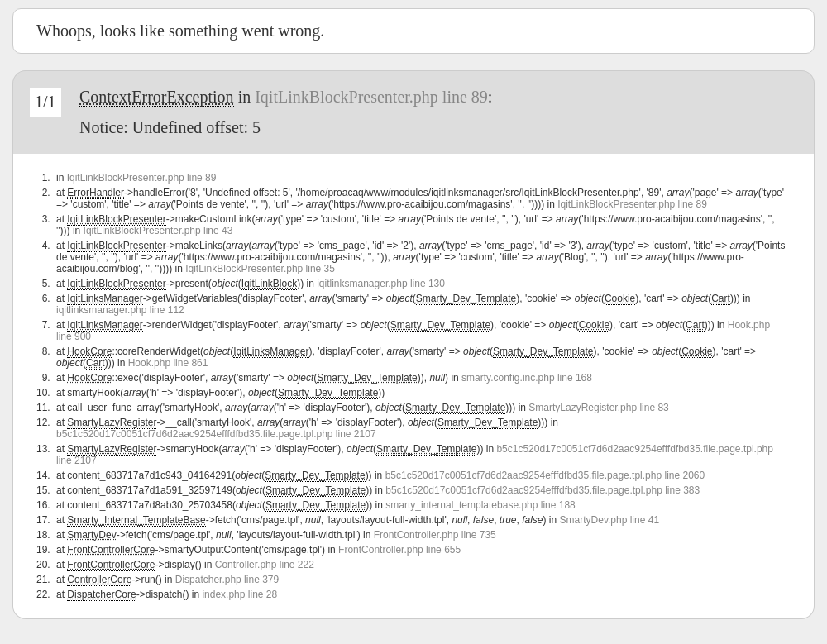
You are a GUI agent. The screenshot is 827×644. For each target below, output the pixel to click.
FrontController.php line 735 (435, 535)
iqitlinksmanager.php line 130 (381, 284)
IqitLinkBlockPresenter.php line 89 (371, 97)
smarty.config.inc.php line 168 (527, 378)
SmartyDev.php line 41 (610, 520)
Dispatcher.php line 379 (227, 580)
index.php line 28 (239, 594)
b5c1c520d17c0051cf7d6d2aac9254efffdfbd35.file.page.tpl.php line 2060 (545, 475)
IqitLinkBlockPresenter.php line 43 (158, 231)
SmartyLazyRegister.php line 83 (598, 408)
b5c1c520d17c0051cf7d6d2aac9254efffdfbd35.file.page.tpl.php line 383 (543, 490)
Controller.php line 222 (265, 565)
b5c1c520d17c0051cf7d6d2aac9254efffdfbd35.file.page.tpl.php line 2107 (216, 434)
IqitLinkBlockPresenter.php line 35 (260, 269)
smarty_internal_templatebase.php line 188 (480, 505)
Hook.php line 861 (168, 363)
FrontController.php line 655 (399, 550)
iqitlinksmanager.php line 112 (120, 310)
